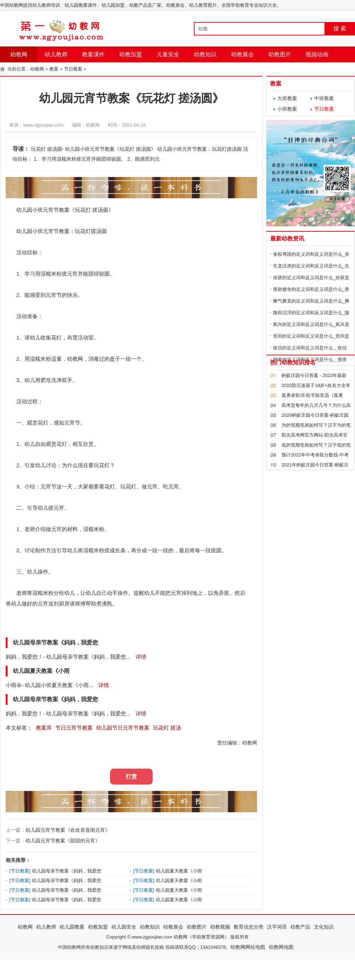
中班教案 (324, 98)
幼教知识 (205, 54)
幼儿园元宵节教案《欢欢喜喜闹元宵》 (68, 830)
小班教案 (287, 109)
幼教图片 (280, 54)
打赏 (131, 777)
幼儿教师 (56, 54)
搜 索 (340, 29)
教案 (54, 69)
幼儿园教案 (72, 927)
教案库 (44, 728)
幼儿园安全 (124, 927)
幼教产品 (300, 927)
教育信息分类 (248, 927)
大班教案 (287, 98)
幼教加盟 (131, 54)
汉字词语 (277, 927)
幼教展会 (242, 54)
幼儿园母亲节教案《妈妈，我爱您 (67, 871)
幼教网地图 (281, 947)
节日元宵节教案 (74, 728)
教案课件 (93, 54)
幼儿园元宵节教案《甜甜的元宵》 (63, 841)
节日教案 (73, 69)
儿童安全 (168, 54)
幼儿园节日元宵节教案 (123, 728)
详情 (140, 657)
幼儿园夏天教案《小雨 (179, 871)
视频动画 (317, 54)
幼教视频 (220, 927)
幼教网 (19, 54)
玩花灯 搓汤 (167, 728)
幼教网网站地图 (248, 947)
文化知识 (324, 927)
